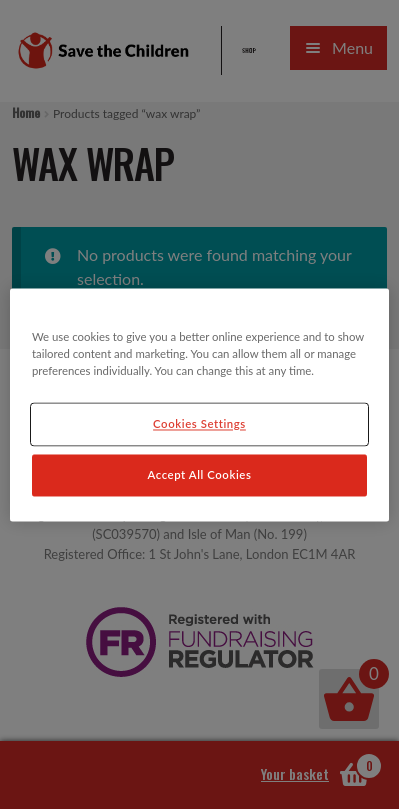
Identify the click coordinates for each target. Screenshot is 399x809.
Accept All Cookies (200, 474)
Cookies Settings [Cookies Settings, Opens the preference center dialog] (199, 423)
